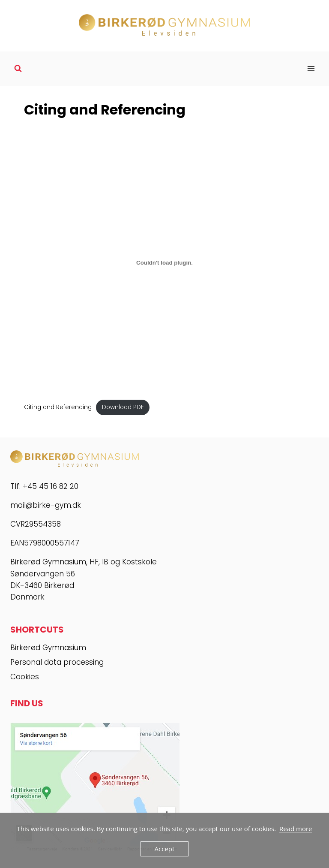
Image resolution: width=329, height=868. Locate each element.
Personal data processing (57, 662)
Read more (296, 829)
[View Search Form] (18, 69)
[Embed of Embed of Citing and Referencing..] (164, 262)
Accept (165, 849)
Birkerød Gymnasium (48, 648)
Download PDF (123, 407)
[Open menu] (311, 68)
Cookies (25, 677)
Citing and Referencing (58, 407)
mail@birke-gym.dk (46, 505)
